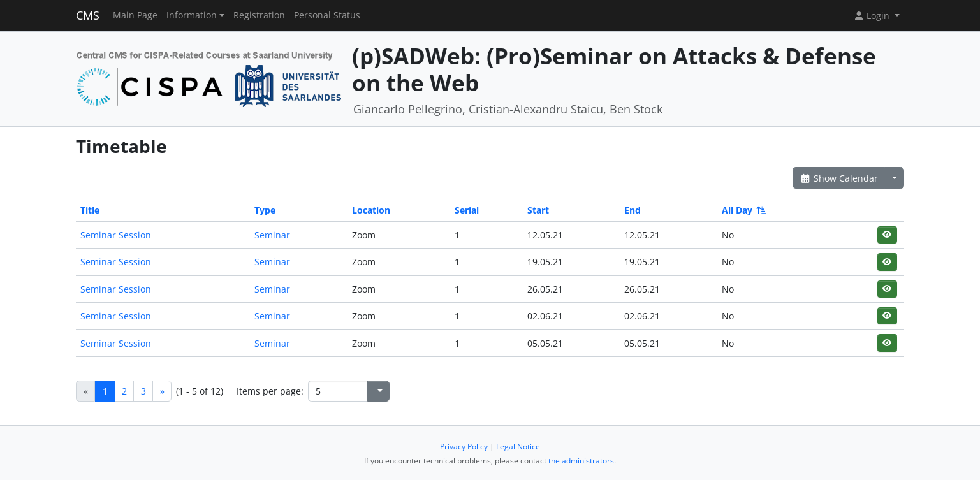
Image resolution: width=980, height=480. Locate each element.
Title (90, 210)
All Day (743, 210)
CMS (88, 15)
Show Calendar (839, 178)
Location (371, 210)
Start (538, 210)
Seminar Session (116, 235)
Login (873, 16)
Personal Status (327, 15)
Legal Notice (518, 447)
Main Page (135, 15)
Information (192, 15)
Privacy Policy (464, 447)
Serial (467, 210)
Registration (259, 15)
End (633, 210)
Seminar (272, 235)
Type (265, 210)
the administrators (581, 461)
